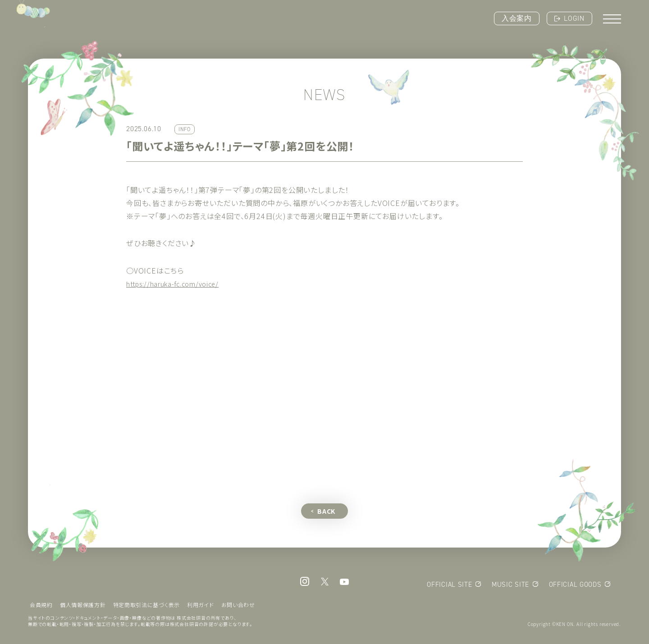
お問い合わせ (239, 607)
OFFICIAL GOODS (575, 587)
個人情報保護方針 (83, 607)
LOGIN (574, 18)
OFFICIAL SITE (448, 587)
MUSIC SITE (510, 587)
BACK (326, 513)
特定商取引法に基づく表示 (147, 607)
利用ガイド (201, 607)
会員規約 (41, 607)
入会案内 (517, 18)
